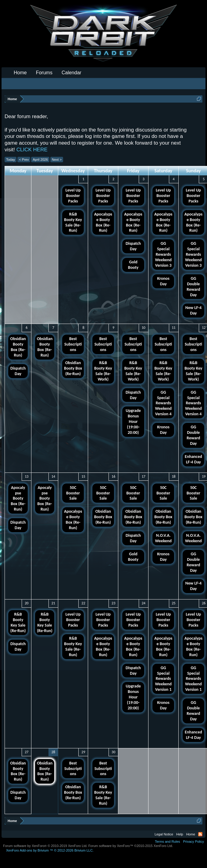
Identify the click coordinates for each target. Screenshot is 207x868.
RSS (200, 834)
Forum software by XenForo (45, 846)
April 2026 (40, 160)
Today (11, 160)
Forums (44, 73)
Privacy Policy (194, 842)
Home (20, 73)
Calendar (71, 73)
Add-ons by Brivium (50, 850)
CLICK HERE (32, 150)
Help (180, 834)
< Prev (24, 160)
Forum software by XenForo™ (131, 846)
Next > (57, 160)
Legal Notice (164, 834)
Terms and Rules (168, 842)
